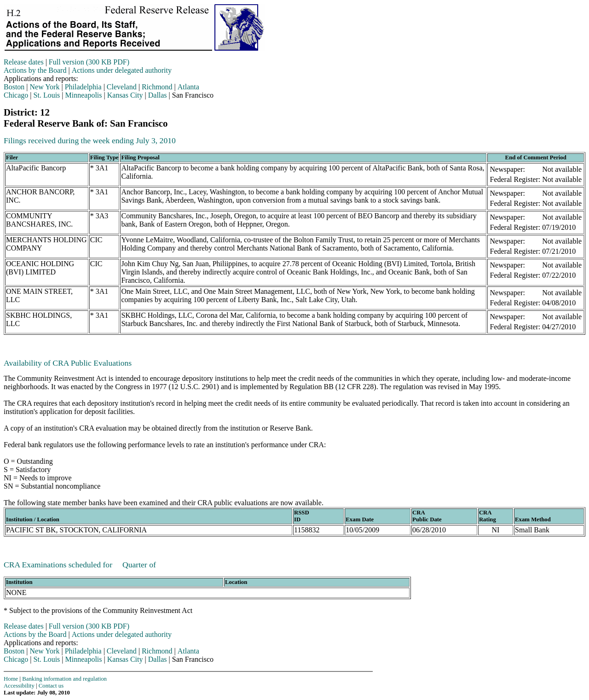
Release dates (24, 62)
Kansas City (125, 95)
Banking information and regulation (64, 679)
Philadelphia (83, 87)
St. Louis (47, 95)
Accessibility (19, 686)
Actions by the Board (35, 70)
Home (11, 679)
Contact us (51, 686)
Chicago (16, 95)
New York (45, 87)
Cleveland (122, 87)
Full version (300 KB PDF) (89, 62)
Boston (14, 87)
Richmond (157, 87)
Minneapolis (84, 95)
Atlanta (188, 87)
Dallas (158, 95)
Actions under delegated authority (122, 70)
